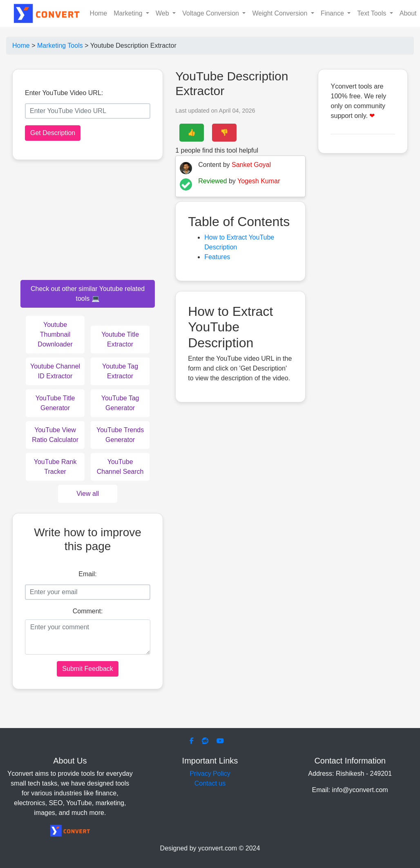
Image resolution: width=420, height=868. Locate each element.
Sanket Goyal (251, 165)
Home (99, 13)
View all (88, 494)
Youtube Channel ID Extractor (55, 371)
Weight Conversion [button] (280, 13)
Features (217, 257)
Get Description (53, 133)
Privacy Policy (210, 774)
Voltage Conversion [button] (211, 13)
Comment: (88, 611)
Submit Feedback (88, 669)
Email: (87, 574)
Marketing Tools (60, 46)
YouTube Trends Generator (120, 435)
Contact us (210, 783)
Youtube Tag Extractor (120, 371)
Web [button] (163, 13)
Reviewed (212, 181)
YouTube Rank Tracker (55, 467)
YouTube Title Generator (55, 403)
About (408, 13)
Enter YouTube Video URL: (64, 93)
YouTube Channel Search (120, 467)
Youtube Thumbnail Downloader (55, 334)
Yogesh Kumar (259, 181)
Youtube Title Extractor (120, 339)
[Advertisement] (363, 286)
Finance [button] (333, 13)
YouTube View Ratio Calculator (55, 435)
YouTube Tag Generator (120, 403)
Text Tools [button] (372, 13)
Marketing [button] (129, 13)
